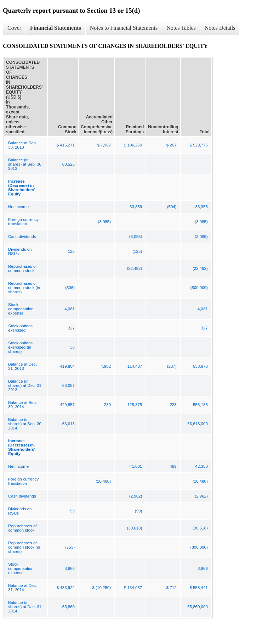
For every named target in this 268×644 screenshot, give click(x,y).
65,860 (69, 607)
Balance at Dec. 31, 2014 (22, 588)
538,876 (200, 366)
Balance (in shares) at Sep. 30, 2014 (25, 424)
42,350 (202, 466)
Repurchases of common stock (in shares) (24, 288)
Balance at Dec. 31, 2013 (22, 366)
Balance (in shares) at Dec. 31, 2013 (25, 385)
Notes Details (220, 28)
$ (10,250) (102, 588)
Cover (14, 28)
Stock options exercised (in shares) (20, 347)
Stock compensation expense (21, 309)
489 (173, 466)
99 (72, 511)
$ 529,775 (199, 145)
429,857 (67, 405)
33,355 (202, 207)
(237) (172, 366)
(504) (172, 207)
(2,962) (136, 496)
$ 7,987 (104, 145)
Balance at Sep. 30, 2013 (22, 145)
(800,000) (199, 547)
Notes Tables (181, 28)
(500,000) (199, 288)
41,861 (136, 466)
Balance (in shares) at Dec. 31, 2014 (25, 607)
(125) (137, 251)
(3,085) (104, 222)
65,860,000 (198, 607)
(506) (70, 288)
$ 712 (172, 588)
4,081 (70, 309)
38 (72, 347)
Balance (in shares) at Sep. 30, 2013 (25, 164)
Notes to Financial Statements (124, 28)
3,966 (70, 568)
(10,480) (103, 481)
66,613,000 (198, 424)
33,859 (136, 207)
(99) (138, 511)
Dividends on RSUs (20, 251)
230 (107, 405)
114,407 (135, 366)
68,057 (69, 385)
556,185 (200, 405)
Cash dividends (22, 237)
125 (71, 251)
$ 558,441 (199, 588)
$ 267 (172, 145)
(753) (70, 547)
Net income (18, 207)
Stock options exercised (20, 328)
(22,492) (134, 268)
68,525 (69, 164)
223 (173, 405)
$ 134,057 (133, 588)
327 (71, 328)
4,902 (106, 366)
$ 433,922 (66, 588)
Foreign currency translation (23, 222)
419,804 (67, 366)
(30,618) (134, 528)
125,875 (135, 405)
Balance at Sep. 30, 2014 (22, 405)
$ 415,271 (66, 145)
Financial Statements (56, 28)
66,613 (69, 424)
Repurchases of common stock (22, 268)
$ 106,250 (133, 145)
